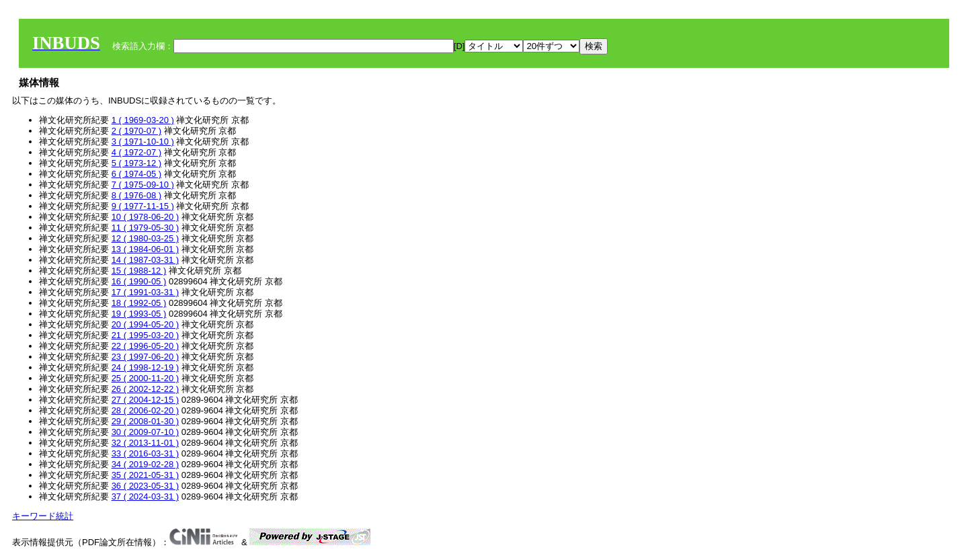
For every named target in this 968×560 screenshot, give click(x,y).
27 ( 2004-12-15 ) (145, 400)
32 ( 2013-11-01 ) (145, 443)
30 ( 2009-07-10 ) (145, 432)
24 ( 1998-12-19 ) (145, 367)
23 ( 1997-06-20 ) (145, 357)
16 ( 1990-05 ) (139, 281)
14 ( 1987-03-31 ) (145, 260)
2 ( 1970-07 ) (136, 131)
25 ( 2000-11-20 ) (145, 378)
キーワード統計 (43, 516)
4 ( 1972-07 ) (136, 152)
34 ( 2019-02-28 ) (145, 464)
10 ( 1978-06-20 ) (145, 217)
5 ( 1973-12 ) (136, 163)
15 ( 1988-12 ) (139, 271)
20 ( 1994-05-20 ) (145, 324)
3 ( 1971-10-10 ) (143, 142)
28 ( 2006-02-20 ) (145, 410)
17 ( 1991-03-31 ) (145, 292)
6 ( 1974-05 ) (136, 174)
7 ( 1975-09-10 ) (143, 185)
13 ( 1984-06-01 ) (145, 249)
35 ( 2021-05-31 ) (145, 475)
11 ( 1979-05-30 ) (145, 228)
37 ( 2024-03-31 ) (145, 496)
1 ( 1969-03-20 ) (143, 120)
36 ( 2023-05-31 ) (145, 486)
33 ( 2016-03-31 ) (145, 453)
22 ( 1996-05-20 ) (145, 346)
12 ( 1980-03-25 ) (145, 238)
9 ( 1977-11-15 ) (143, 206)
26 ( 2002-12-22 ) (145, 389)
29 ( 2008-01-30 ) (145, 421)
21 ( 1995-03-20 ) (145, 335)
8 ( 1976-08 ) (136, 195)
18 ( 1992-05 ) (139, 303)
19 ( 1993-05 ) (139, 314)
